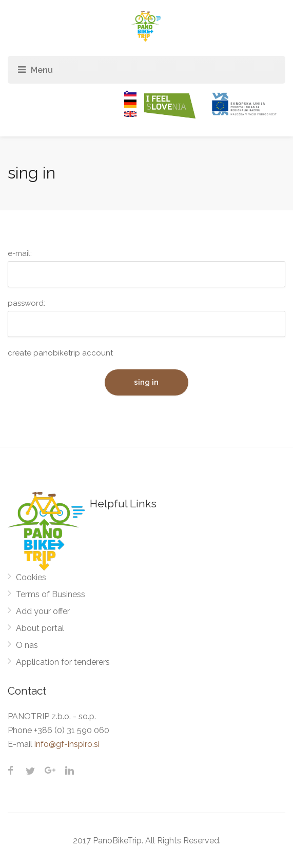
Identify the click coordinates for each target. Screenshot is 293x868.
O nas (27, 645)
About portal (40, 628)
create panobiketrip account (60, 353)
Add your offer (43, 611)
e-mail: (146, 268)
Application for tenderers (63, 662)
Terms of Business (51, 594)
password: (146, 318)
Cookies (31, 577)
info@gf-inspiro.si (67, 744)
